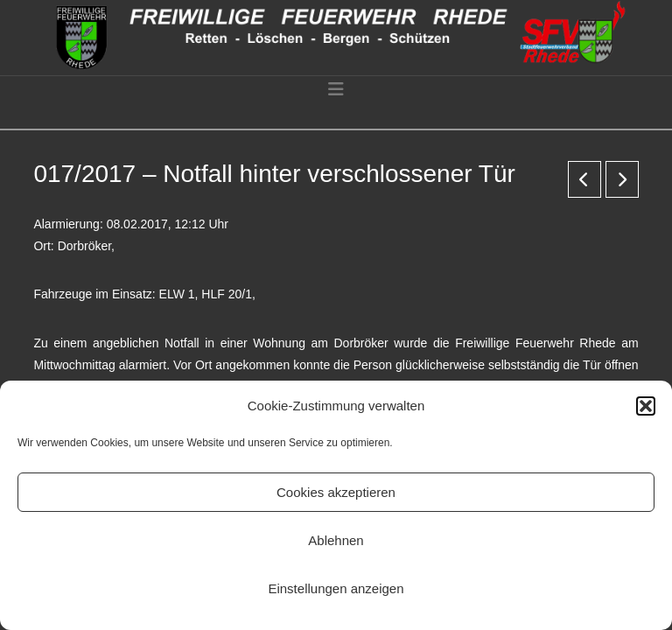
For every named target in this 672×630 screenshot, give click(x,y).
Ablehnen (336, 540)
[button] (646, 406)
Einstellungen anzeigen (336, 588)
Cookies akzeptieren (336, 492)
